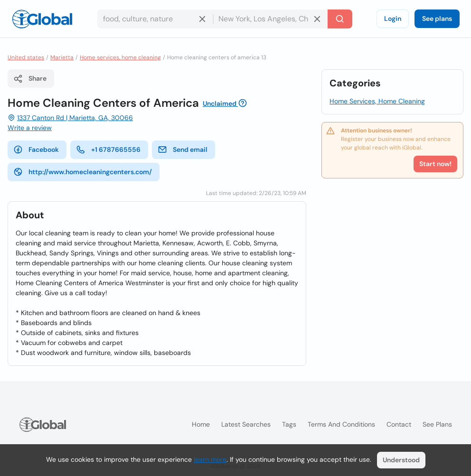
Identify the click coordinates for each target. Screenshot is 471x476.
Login (393, 19)
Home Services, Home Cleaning (377, 101)
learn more (210, 459)
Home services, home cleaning (120, 57)
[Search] (340, 19)
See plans (437, 19)
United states (26, 57)
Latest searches (246, 424)
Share (30, 79)
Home (201, 424)
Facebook (36, 149)
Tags (289, 424)
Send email (183, 149)
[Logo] (42, 19)
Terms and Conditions (341, 424)
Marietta (62, 57)
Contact (399, 424)
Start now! (435, 164)
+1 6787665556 (108, 149)
